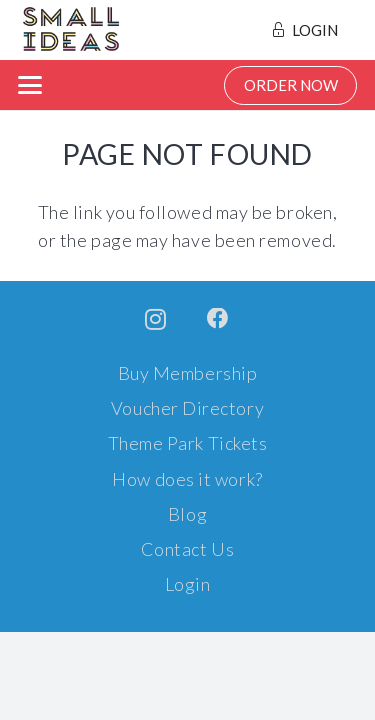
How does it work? (187, 479)
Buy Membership (188, 373)
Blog (187, 514)
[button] (30, 85)
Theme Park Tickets (188, 443)
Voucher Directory (187, 408)
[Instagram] (156, 320)
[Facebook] (218, 319)
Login (188, 584)
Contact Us (187, 549)
